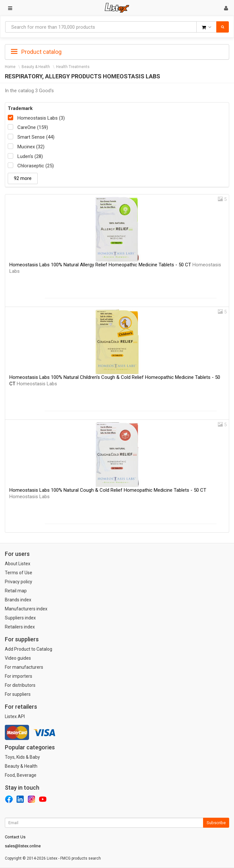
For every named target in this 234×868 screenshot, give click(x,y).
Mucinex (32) (31, 147)
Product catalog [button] (36, 52)
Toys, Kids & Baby (22, 757)
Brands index (18, 600)
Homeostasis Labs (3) (41, 118)
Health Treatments (73, 67)
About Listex (18, 564)
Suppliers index (20, 618)
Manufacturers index (26, 609)
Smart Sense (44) (36, 137)
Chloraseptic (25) (36, 166)
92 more (23, 178)
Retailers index (20, 627)
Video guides (18, 658)
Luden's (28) (30, 156)
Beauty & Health (36, 67)
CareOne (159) (33, 127)
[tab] (117, 51)
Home (10, 67)
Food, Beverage (21, 775)
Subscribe (216, 823)
